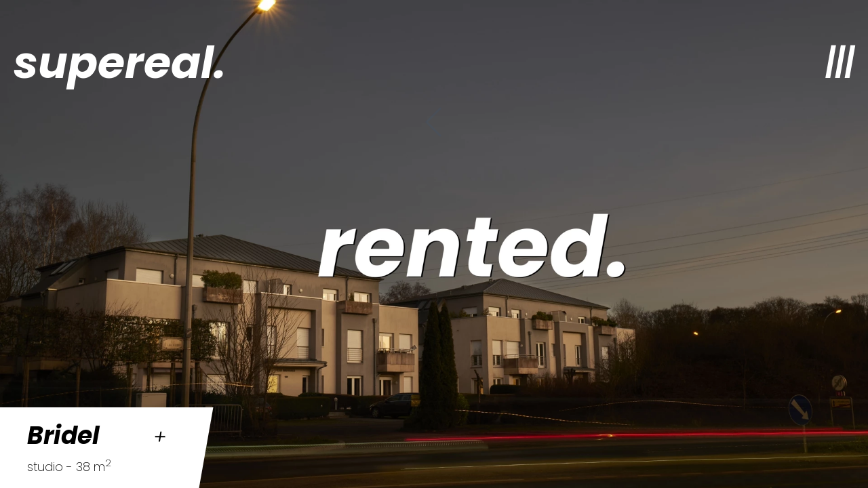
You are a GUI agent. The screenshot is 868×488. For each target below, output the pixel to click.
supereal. (120, 63)
